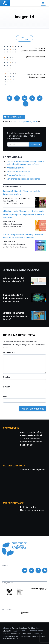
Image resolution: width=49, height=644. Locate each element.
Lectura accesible (24, 38)
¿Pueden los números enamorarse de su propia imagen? (15, 316)
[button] (9, 98)
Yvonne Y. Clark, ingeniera (33, 470)
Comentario (9, 352)
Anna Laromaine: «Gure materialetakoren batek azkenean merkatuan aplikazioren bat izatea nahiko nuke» (31, 439)
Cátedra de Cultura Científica (23, 628)
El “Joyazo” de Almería (16, 175)
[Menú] (43, 3)
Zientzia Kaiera (11, 428)
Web (5, 397)
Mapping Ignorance (13, 503)
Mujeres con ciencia (14, 466)
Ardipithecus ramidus (16, 168)
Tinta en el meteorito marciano (19, 172)
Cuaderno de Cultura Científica (22, 634)
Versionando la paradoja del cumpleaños (23, 179)
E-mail (6, 387)
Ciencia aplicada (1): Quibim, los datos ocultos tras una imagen (15, 298)
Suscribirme (35, 144)
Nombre (7, 377)
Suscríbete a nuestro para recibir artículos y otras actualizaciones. (24, 136)
